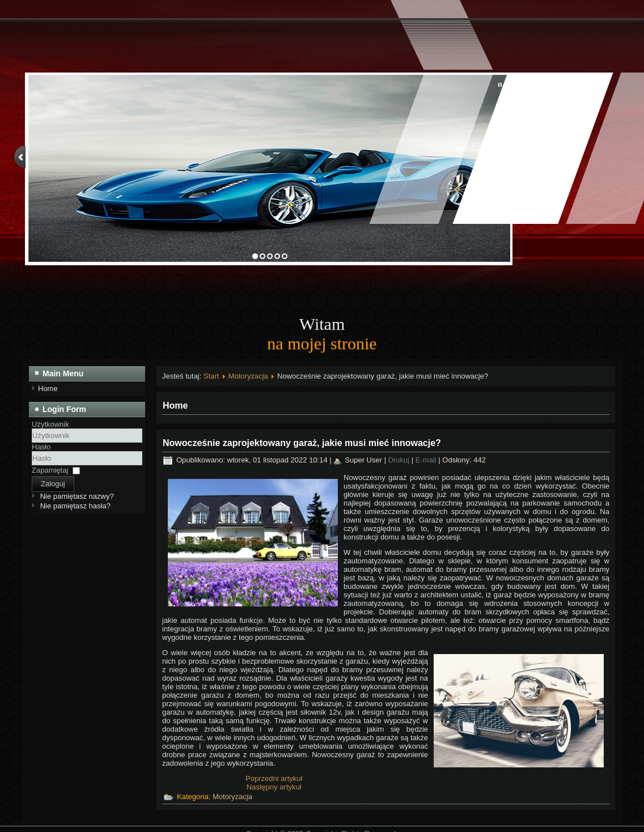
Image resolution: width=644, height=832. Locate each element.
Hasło (41, 447)
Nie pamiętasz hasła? (75, 506)
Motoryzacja (248, 376)
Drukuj (400, 460)
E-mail (427, 460)
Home (48, 389)
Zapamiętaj (50, 470)
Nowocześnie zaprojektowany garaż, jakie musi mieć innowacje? (302, 443)
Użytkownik (50, 424)
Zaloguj (53, 484)
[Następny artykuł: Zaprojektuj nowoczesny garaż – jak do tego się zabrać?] (274, 787)
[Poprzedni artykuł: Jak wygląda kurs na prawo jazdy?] (274, 778)
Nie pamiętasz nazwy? (77, 496)
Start (211, 376)
